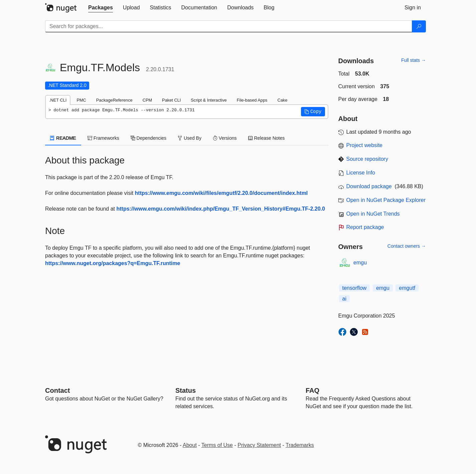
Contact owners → (407, 246)
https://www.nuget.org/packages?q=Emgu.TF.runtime (113, 263)
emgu (360, 263)
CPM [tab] (147, 100)
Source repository (367, 159)
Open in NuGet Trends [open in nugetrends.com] (373, 214)
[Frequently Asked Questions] (312, 390)
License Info (361, 173)
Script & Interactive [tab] (209, 100)
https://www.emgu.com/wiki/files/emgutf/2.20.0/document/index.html (221, 193)
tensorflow (355, 288)
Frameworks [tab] (103, 138)
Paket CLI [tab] (171, 100)
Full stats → (414, 60)
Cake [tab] (282, 100)
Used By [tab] (190, 138)
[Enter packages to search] (229, 26)
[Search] (419, 26)
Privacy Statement (259, 445)
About (190, 445)
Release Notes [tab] (267, 138)
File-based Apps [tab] (252, 100)
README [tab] (63, 138)
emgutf (407, 288)
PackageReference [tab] (114, 100)
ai (344, 299)
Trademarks (300, 445)
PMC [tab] (81, 100)
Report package (365, 227)
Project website (365, 145)
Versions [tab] (225, 138)
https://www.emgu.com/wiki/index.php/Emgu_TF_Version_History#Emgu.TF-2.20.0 (221, 209)
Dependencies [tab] (148, 138)
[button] (313, 112)
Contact (57, 390)
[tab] (101, 8)
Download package (369, 186)
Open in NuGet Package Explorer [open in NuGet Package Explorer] (386, 200)
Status (186, 390)
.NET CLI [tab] (58, 100)
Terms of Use (217, 445)
